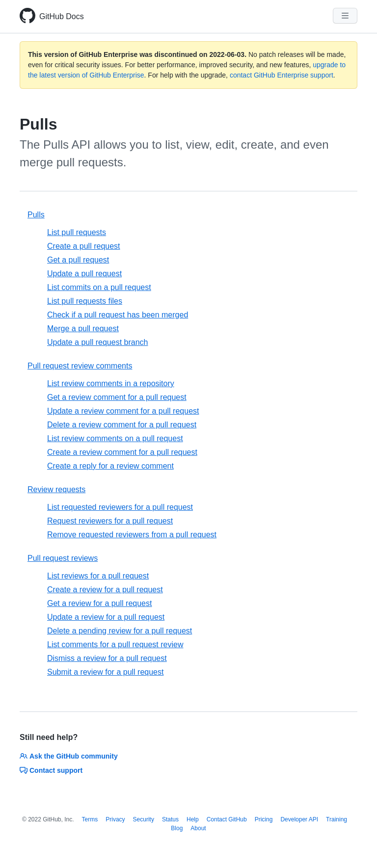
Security (144, 819)
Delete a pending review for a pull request (120, 631)
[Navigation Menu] (345, 16)
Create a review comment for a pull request (122, 452)
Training (337, 819)
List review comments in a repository (111, 383)
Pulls (36, 215)
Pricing (264, 819)
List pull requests (77, 232)
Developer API (299, 819)
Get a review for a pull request (99, 603)
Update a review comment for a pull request (123, 411)
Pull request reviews (63, 558)
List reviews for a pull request (98, 576)
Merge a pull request (83, 329)
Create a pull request (84, 246)
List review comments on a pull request (115, 438)
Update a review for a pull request (106, 617)
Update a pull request (84, 274)
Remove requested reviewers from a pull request (132, 535)
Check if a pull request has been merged (118, 315)
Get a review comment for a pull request (117, 397)
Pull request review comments (80, 366)
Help (193, 819)
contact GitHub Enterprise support (282, 75)
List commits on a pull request (99, 287)
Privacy (115, 819)
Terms (90, 819)
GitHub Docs (62, 16)
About (198, 828)
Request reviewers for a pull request (110, 521)
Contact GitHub (227, 819)
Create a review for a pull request (105, 590)
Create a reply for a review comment (110, 466)
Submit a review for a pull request (105, 672)
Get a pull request (78, 260)
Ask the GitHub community (69, 756)
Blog (177, 828)
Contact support (51, 770)
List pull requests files (85, 301)
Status (170, 819)
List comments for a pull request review (115, 644)
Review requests (56, 489)
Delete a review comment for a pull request (122, 425)
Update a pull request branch (97, 342)
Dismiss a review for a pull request (107, 658)
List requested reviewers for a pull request (120, 507)
